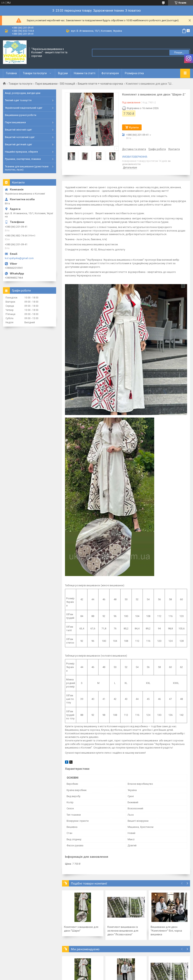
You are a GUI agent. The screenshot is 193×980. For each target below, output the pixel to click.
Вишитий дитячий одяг (19, 144)
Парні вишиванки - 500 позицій (55, 84)
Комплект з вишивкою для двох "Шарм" (81, 929)
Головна (11, 73)
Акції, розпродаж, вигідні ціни (23, 93)
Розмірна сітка (134, 73)
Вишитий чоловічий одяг (20, 137)
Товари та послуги (35, 73)
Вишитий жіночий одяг (18, 130)
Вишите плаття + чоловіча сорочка (100, 84)
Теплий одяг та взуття (18, 100)
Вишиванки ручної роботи (21, 115)
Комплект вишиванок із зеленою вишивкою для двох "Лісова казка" (123, 930)
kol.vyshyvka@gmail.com (19, 258)
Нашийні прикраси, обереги (21, 152)
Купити (134, 127)
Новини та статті (85, 73)
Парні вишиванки (15, 122)
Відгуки (63, 73)
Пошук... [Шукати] (179, 52)
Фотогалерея (110, 73)
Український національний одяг (24, 108)
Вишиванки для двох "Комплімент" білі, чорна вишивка (166, 930)
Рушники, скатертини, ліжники (23, 159)
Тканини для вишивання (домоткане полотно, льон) (27, 168)
